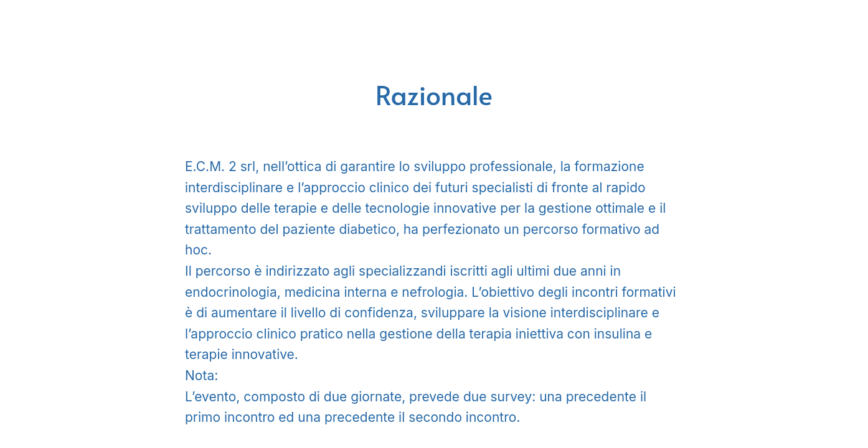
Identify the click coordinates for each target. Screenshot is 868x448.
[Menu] (25, 25)
